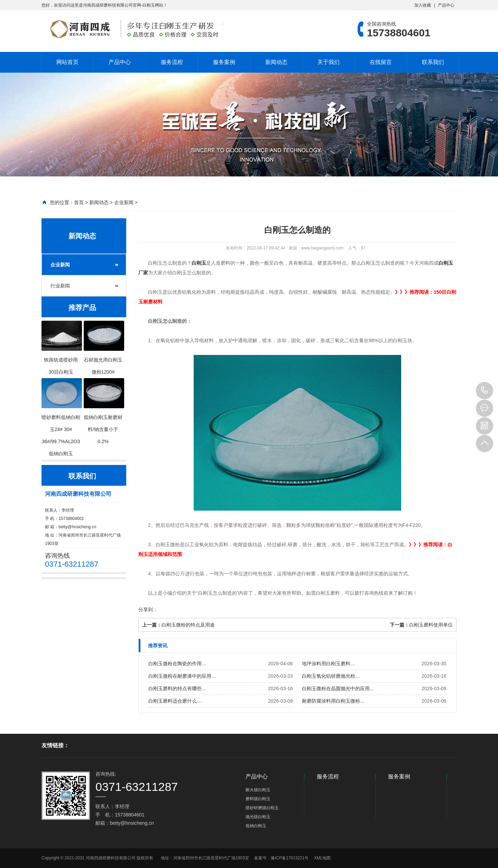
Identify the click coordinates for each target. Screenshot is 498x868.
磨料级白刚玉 (258, 799)
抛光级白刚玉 (258, 817)
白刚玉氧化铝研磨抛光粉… (331, 676)
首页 (79, 202)
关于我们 (329, 62)
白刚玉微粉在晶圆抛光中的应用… (338, 688)
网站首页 (67, 62)
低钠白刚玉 (256, 826)
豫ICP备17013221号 (290, 858)
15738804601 (485, 391)
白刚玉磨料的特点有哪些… (177, 688)
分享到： (148, 610)
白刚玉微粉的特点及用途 (188, 625)
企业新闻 (124, 202)
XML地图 (322, 858)
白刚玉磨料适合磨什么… (175, 701)
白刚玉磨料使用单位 (431, 625)
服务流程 (172, 62)
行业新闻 (60, 286)
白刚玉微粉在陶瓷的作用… (177, 664)
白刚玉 (199, 263)
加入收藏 (423, 5)
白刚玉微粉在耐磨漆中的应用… (182, 676)
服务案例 (224, 62)
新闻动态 (276, 62)
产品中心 (446, 5)
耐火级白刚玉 (258, 790)
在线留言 (381, 62)
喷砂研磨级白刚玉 (262, 808)
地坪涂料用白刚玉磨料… (329, 664)
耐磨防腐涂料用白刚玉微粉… (333, 701)
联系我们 (433, 62)
